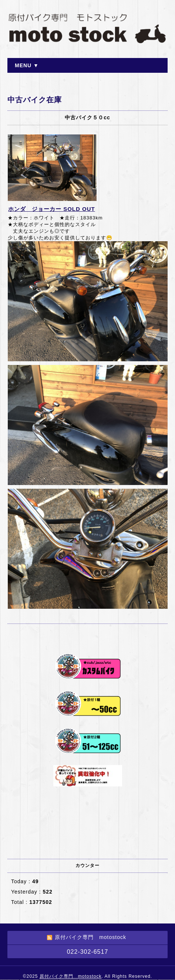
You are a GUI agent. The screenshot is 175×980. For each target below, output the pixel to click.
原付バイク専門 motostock (71, 976)
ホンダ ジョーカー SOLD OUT (52, 209)
